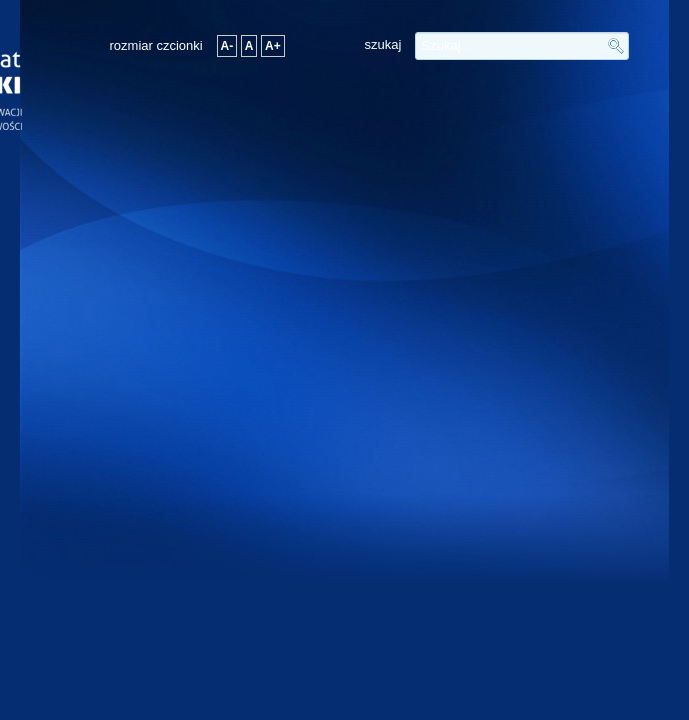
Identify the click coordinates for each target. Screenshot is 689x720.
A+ (273, 46)
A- (227, 46)
